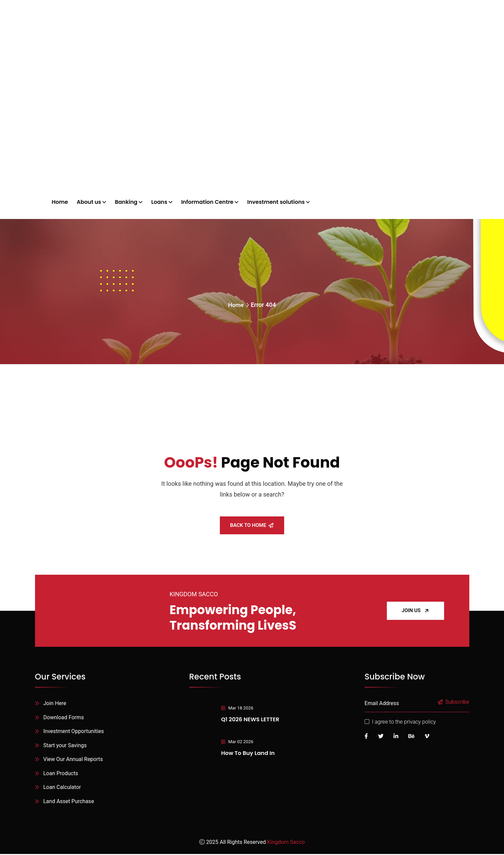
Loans (159, 202)
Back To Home (252, 525)
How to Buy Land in (247, 753)
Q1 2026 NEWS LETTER (250, 719)
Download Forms (64, 717)
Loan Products (61, 774)
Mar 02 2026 (235, 741)
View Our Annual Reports (73, 760)
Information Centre (207, 202)
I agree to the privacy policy (404, 722)
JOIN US (415, 610)
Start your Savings (65, 746)
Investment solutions (276, 202)
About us (89, 202)
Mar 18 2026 (235, 708)
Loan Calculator (62, 788)
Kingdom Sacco (286, 843)
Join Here (55, 703)
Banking (126, 202)
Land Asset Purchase (69, 802)
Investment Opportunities (74, 732)
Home (236, 305)
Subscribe (454, 702)
